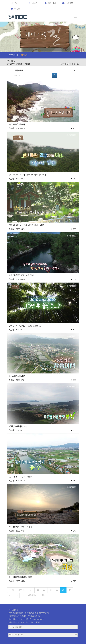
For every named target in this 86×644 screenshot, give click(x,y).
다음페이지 (32, 595)
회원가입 (50, 3)
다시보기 (24, 55)
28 (10, 595)
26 (63, 590)
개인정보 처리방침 (33, 622)
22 (38, 590)
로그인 (34, 3)
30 (23, 595)
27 (70, 590)
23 (44, 590)
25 (57, 590)
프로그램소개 (14, 55)
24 (51, 590)
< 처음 (11, 590)
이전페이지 (22, 590)
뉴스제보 (68, 3)
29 (17, 595)
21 (31, 590)
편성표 (16, 9)
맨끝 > (43, 595)
